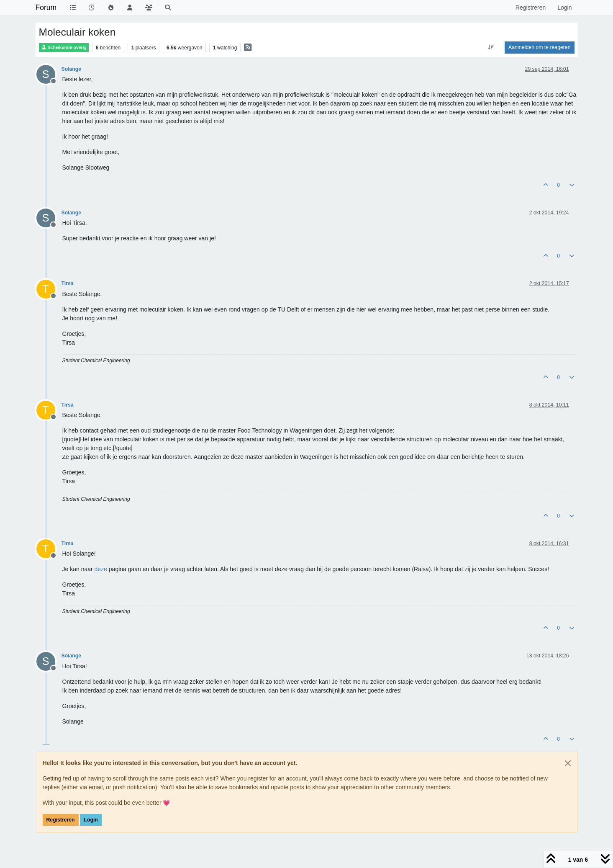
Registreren (61, 820)
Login (91, 820)
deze (101, 569)
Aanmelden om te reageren (539, 47)
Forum (46, 8)
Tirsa (68, 283)
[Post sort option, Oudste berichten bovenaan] (491, 47)
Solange (72, 69)
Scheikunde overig (64, 48)
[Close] (568, 763)
